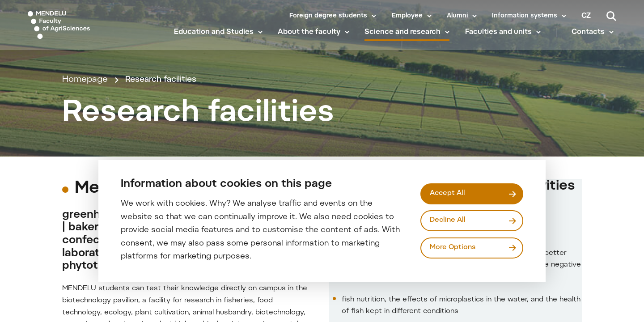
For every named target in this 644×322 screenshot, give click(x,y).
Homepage (85, 101)
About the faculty (312, 40)
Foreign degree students (328, 16)
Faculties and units (501, 40)
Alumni (457, 16)
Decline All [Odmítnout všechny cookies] (449, 220)
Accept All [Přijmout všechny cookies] (449, 193)
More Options (454, 248)
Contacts (591, 40)
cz (586, 16)
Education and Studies (216, 40)
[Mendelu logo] (80, 28)
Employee (407, 16)
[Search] (611, 16)
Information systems (525, 16)
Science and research (405, 40)
